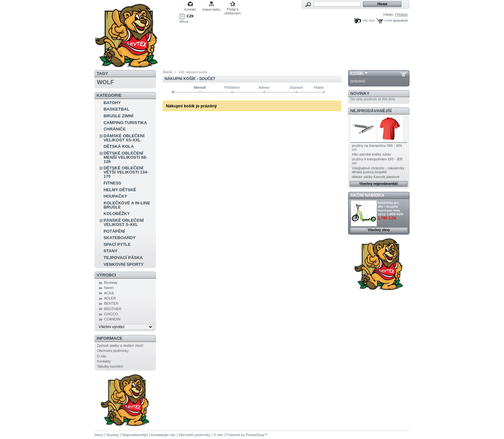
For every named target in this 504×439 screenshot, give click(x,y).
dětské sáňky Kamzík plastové (376, 177)
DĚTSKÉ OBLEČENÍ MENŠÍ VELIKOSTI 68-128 (125, 157)
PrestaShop (255, 435)
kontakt (190, 9)
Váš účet (368, 20)
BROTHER (113, 309)
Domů (167, 72)
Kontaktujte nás (163, 435)
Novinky (360, 93)
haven (109, 288)
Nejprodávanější (371, 111)
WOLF (105, 82)
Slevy (99, 435)
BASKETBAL (116, 109)
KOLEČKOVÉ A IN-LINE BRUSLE (127, 205)
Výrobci (106, 275)
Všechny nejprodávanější (379, 184)
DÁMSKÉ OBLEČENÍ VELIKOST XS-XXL (124, 138)
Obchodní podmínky (113, 351)
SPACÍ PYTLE (117, 244)
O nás (102, 356)
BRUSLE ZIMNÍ (118, 116)
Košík (388, 20)
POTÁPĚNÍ (114, 231)
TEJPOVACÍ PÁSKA (123, 258)
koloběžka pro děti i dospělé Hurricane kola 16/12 (389, 208)
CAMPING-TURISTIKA (125, 123)
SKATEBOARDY (119, 238)
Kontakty (104, 361)
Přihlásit (401, 14)
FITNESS (112, 183)
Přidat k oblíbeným (233, 10)
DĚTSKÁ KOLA (119, 146)
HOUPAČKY (115, 196)
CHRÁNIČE (115, 129)
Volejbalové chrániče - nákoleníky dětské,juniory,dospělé (378, 170)
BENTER (111, 303)
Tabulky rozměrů (110, 366)
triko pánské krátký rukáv (372, 154)
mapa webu (211, 9)
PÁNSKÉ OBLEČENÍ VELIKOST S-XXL (124, 222)
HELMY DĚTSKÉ (120, 190)
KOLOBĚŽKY (117, 214)
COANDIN (112, 319)
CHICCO (111, 314)
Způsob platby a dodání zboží (120, 345)
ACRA (109, 293)
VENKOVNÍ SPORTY (124, 264)
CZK (190, 16)
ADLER (110, 298)
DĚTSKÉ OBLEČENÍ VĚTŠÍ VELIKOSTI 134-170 (126, 172)
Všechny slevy (379, 230)
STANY (110, 251)
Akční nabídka (367, 195)
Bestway (111, 282)
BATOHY (112, 103)
